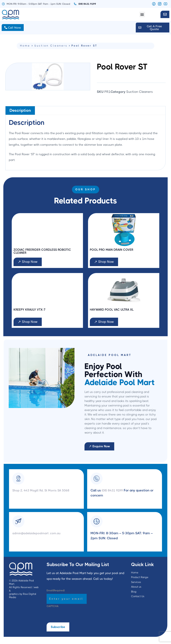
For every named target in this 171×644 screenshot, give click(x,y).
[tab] (20, 112)
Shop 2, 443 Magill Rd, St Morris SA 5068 (44, 494)
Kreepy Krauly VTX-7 (31, 313)
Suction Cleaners (51, 48)
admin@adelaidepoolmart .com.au (39, 537)
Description (20, 112)
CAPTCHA (53, 610)
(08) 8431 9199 (114, 494)
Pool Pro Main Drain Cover (114, 252)
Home (25, 48)
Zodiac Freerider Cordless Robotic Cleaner (46, 254)
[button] (142, 14)
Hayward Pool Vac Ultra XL (115, 313)
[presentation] (72, 619)
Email (56, 594)
